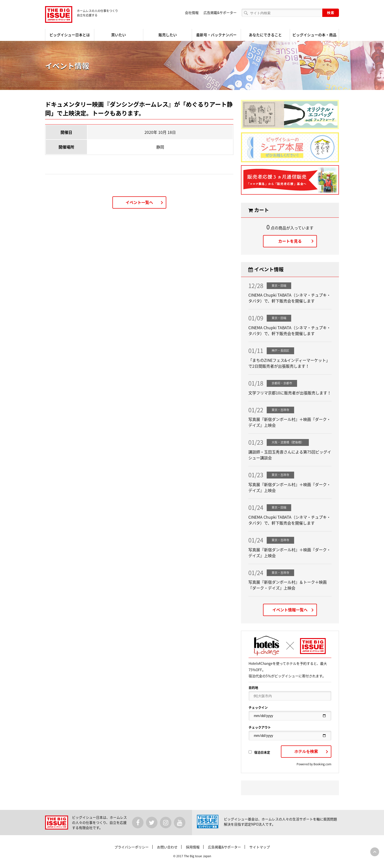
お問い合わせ (167, 847)
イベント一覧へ (139, 202)
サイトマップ (260, 847)
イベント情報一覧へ (290, 610)
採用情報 (193, 847)
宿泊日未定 (259, 752)
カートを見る (290, 241)
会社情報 (192, 13)
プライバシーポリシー (132, 847)
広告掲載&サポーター (220, 13)
